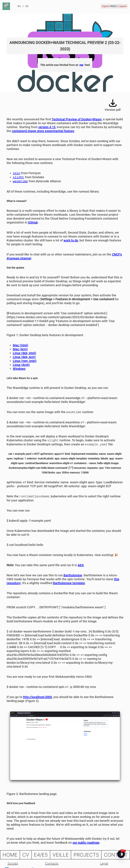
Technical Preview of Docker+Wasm (77, 119)
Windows (19, 369)
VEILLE (61, 855)
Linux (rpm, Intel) (25, 361)
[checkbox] (121, 854)
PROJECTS (86, 855)
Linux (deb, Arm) (24, 357)
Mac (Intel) (20, 345)
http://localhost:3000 (37, 697)
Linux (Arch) (21, 365)
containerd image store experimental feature (43, 131)
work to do (71, 240)
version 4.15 (47, 127)
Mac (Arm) (20, 349)
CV (26, 855)
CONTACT (116, 855)
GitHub (33, 222)
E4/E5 (41, 855)
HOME (10, 855)
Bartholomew (73, 575)
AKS (81, 565)
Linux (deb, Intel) (24, 353)
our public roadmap (86, 843)
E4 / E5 (23, 6)
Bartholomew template (69, 583)
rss (81, 65)
